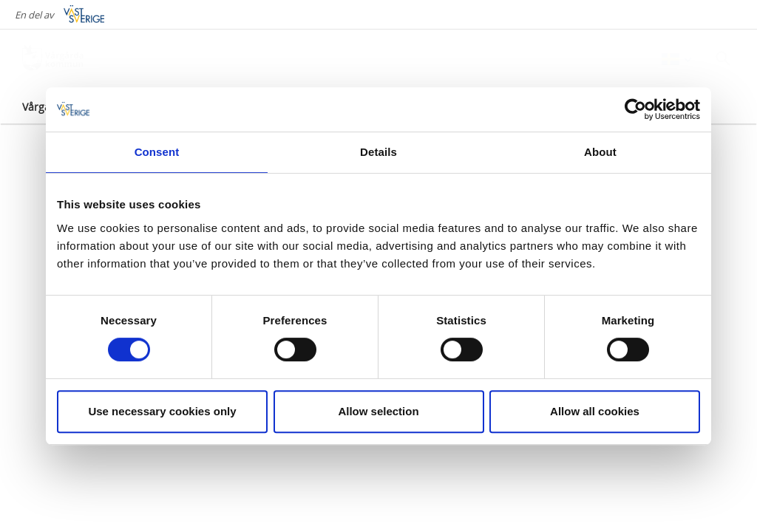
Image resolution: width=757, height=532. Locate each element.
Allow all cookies (595, 411)
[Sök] (723, 58)
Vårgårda (45, 107)
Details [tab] (378, 152)
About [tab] (600, 152)
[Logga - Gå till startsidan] (74, 59)
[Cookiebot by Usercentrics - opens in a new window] (635, 109)
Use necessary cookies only (162, 411)
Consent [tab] (157, 152)
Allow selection (378, 411)
